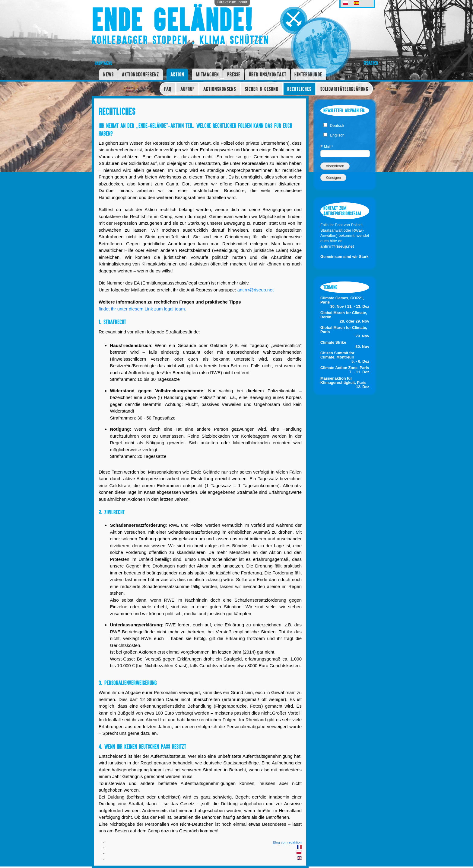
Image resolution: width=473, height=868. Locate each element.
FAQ (168, 89)
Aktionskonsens (220, 89)
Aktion (177, 74)
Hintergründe (308, 74)
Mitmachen (207, 74)
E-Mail (327, 147)
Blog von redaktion (287, 842)
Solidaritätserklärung (344, 89)
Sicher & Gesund (262, 89)
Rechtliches (299, 89)
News (108, 74)
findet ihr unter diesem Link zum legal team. (142, 309)
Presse (234, 74)
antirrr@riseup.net (256, 290)
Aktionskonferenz (140, 74)
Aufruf (187, 89)
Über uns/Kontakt (268, 74)
